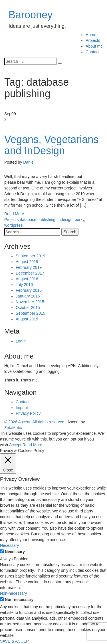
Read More (32, 445)
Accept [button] (15, 445)
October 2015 (28, 308)
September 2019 (31, 256)
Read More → (17, 214)
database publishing (38, 220)
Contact (92, 52)
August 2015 (27, 319)
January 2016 (28, 296)
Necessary (15, 552)
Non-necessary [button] (13, 593)
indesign (65, 220)
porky (79, 220)
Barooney (31, 15)
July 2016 (24, 285)
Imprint (22, 408)
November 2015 (30, 302)
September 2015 (31, 313)
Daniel (29, 162)
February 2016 (29, 290)
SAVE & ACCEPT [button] (16, 641)
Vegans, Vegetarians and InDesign (51, 145)
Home (91, 35)
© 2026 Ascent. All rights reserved (34, 422)
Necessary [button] (9, 545)
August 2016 (27, 279)
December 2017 (30, 273)
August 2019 (27, 262)
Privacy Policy (28, 413)
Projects (93, 40)
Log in (21, 341)
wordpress (14, 225)
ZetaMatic (13, 428)
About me (94, 46)
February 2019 (29, 267)
